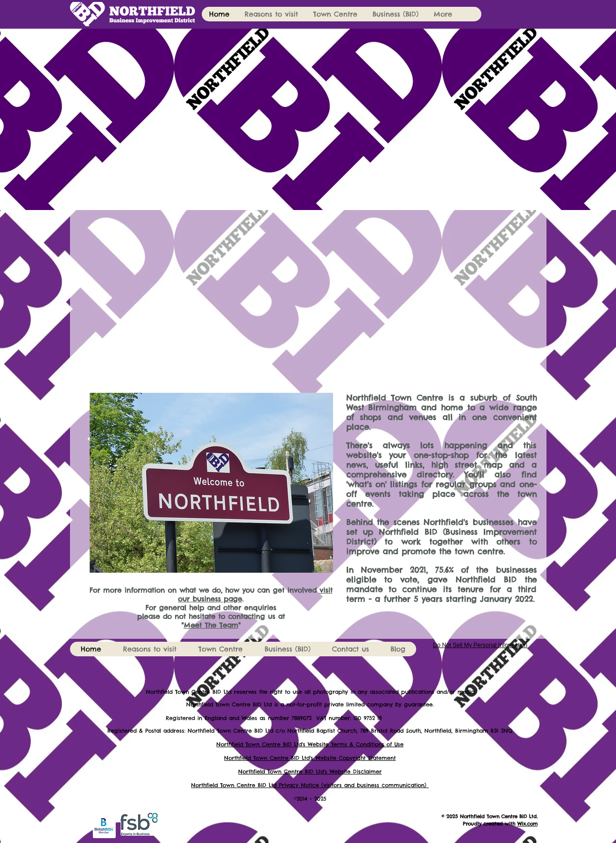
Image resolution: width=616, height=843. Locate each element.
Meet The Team (211, 625)
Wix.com (528, 824)
